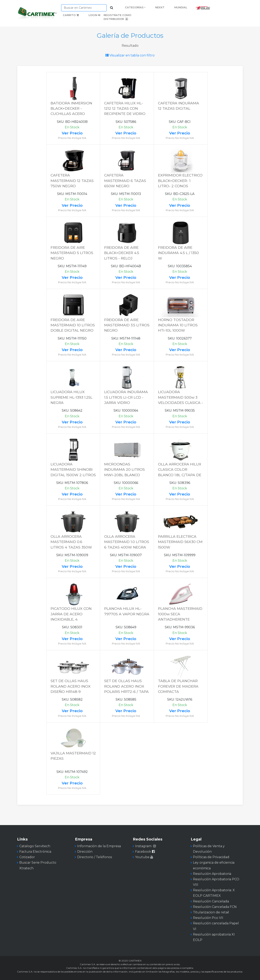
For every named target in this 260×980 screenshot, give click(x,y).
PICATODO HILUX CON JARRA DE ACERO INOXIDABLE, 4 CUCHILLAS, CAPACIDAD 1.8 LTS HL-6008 (73, 619)
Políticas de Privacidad (211, 857)
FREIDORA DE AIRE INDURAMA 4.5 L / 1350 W (178, 253)
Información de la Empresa (99, 846)
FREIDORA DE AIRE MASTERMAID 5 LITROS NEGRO (72, 253)
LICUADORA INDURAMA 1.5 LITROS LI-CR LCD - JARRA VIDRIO (126, 397)
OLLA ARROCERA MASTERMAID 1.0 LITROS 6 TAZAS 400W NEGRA (127, 542)
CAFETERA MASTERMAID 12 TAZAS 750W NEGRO (72, 181)
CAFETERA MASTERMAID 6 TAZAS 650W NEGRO (125, 181)
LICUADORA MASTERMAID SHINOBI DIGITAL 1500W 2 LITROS (73, 469)
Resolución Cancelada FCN (215, 907)
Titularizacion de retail (211, 912)
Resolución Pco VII (208, 918)
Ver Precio (72, 133)
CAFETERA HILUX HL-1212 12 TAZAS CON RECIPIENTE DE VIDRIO (125, 108)
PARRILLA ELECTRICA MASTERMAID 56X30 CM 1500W (180, 542)
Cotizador (27, 857)
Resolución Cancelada (211, 901)
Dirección (85, 852)
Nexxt (160, 7)
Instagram (146, 846)
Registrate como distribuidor (117, 17)
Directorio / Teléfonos (95, 857)
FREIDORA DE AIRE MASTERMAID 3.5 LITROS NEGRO (127, 325)
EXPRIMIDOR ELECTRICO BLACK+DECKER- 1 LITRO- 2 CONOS (180, 181)
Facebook (145, 852)
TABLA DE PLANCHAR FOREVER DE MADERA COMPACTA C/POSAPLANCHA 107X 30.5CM (179, 692)
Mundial (181, 7)
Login (94, 15)
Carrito (71, 15)
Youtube (145, 857)
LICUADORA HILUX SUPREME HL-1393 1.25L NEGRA (71, 397)
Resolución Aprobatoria (212, 874)
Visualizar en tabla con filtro (130, 55)
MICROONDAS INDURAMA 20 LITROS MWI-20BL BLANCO (125, 469)
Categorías (134, 7)
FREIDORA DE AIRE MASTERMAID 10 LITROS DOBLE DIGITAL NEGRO (73, 325)
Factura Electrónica (35, 852)
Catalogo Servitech (35, 846)
